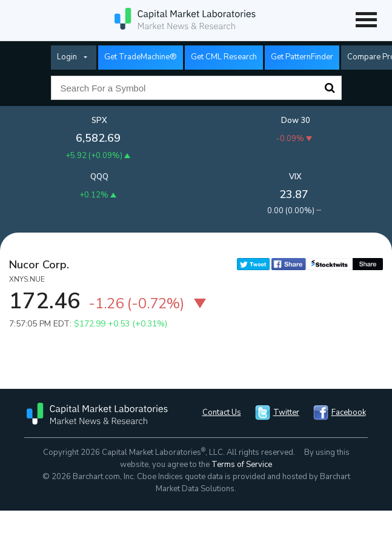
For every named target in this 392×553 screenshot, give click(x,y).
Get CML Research (224, 57)
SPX (99, 121)
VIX (295, 177)
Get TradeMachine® (141, 57)
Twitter (286, 412)
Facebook (349, 412)
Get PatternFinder (302, 57)
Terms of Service (242, 465)
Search (330, 88)
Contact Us (222, 412)
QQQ (99, 177)
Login (67, 57)
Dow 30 (296, 121)
